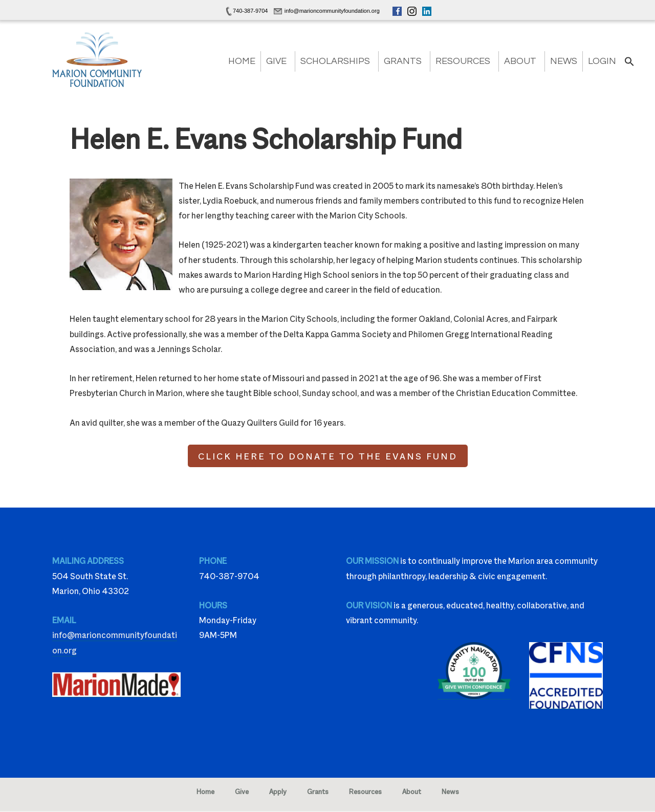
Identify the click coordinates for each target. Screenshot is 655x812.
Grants (403, 61)
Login (602, 61)
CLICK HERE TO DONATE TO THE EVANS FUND (328, 456)
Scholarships (335, 61)
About (520, 61)
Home (242, 61)
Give (276, 61)
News (564, 61)
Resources (463, 61)
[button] (629, 65)
